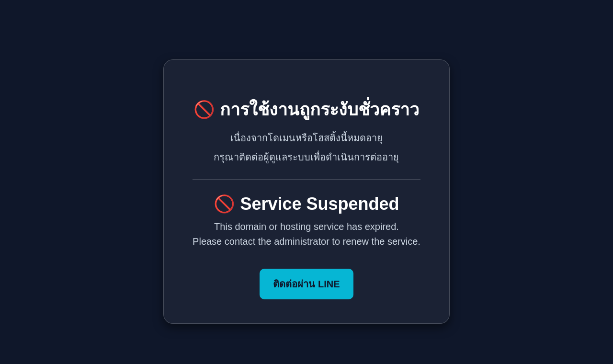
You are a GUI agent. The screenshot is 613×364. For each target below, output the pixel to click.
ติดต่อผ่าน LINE (306, 284)
